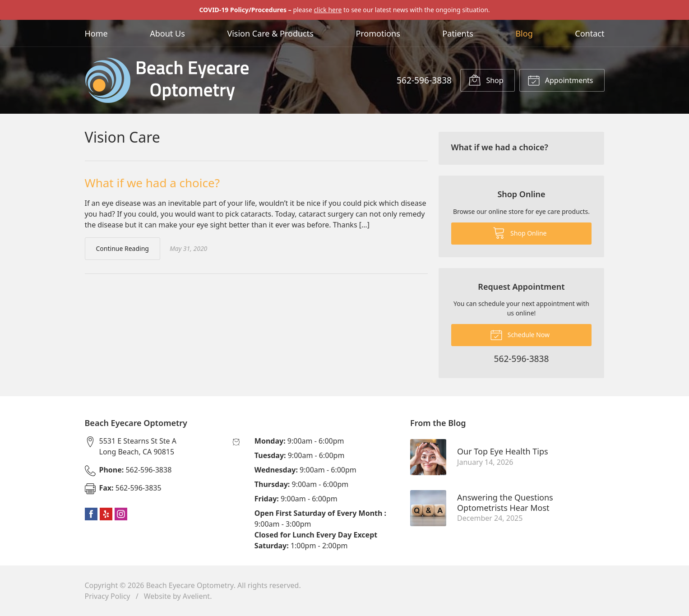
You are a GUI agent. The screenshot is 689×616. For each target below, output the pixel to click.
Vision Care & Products (270, 33)
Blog (524, 33)
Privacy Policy (108, 596)
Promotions (378, 33)
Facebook (91, 514)
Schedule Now (520, 334)
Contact (590, 33)
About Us (167, 33)
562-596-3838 (424, 80)
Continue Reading (123, 248)
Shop (486, 80)
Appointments (560, 80)
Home (96, 33)
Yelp (106, 514)
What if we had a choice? (152, 183)
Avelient (196, 596)
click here (328, 10)
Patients (458, 33)
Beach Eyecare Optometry (190, 585)
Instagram (121, 514)
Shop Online (520, 232)
